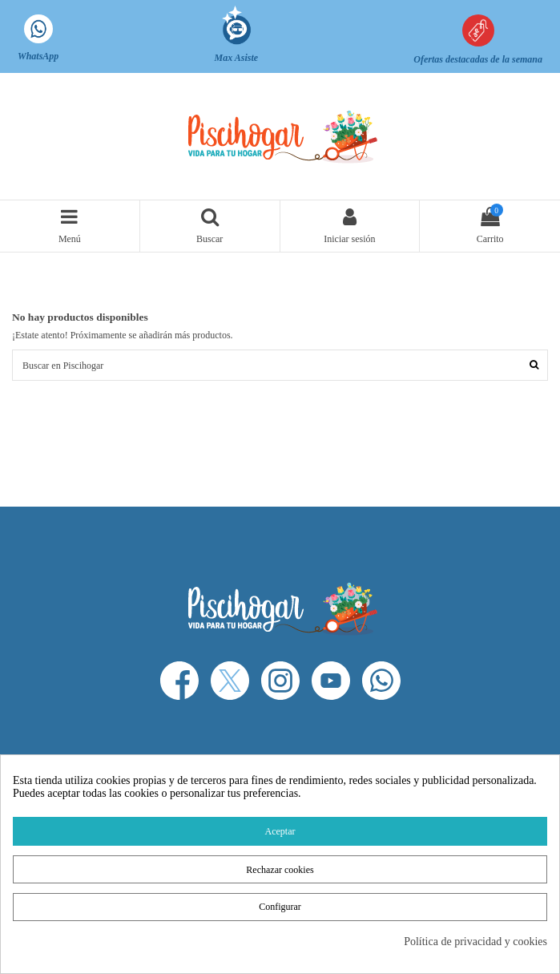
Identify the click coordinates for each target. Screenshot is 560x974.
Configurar (280, 907)
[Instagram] (280, 681)
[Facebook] (179, 681)
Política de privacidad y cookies (475, 942)
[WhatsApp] (381, 681)
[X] (230, 681)
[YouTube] (331, 681)
